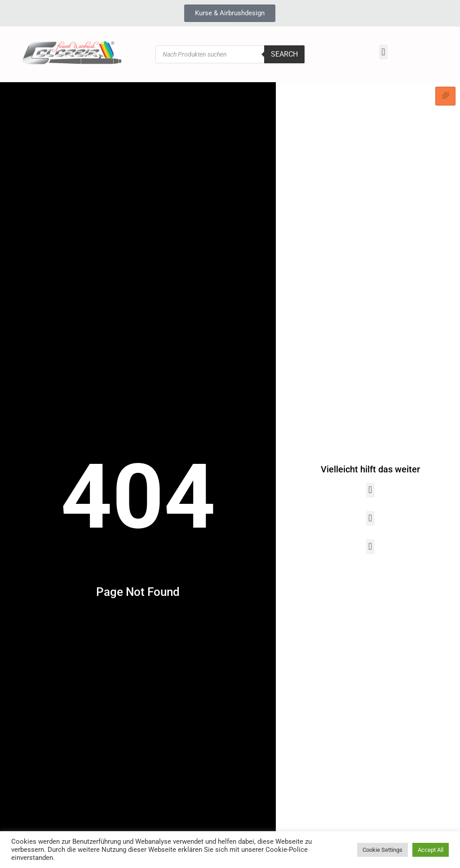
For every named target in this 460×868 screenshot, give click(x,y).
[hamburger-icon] (445, 96)
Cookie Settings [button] (383, 850)
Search (284, 54)
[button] (383, 52)
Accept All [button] (431, 850)
